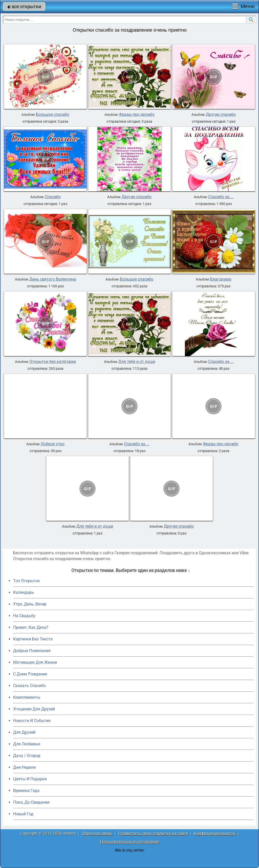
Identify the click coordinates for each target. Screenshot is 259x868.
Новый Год (23, 814)
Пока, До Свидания (31, 802)
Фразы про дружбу (137, 115)
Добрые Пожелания (32, 651)
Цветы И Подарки (30, 779)
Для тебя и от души (137, 362)
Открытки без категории (53, 362)
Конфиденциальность (215, 833)
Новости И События (32, 721)
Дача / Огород (27, 756)
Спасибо (53, 197)
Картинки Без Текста (33, 639)
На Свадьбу (24, 616)
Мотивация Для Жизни (35, 662)
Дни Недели (24, 767)
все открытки (24, 6)
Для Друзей (24, 732)
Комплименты (27, 697)
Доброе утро (53, 444)
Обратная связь (97, 833)
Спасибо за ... (221, 197)
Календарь (24, 592)
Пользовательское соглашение (130, 842)
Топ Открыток (27, 581)
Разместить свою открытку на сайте (153, 833)
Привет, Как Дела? (31, 627)
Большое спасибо (53, 115)
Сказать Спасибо (29, 686)
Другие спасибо (221, 115)
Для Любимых (27, 744)
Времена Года (26, 791)
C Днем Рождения (30, 674)
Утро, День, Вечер (30, 604)
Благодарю (221, 279)
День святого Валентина (53, 279)
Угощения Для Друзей (34, 709)
